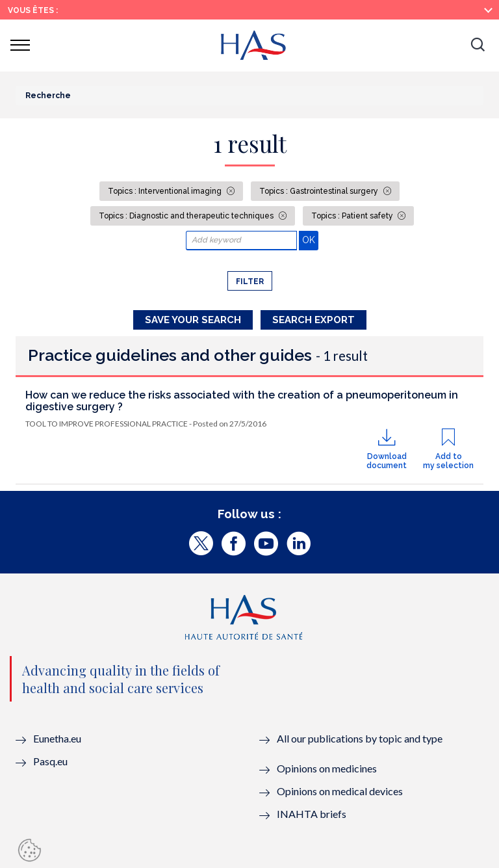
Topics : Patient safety (353, 216)
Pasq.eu (50, 761)
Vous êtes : (33, 10)
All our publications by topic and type (360, 738)
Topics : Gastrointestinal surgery (320, 191)
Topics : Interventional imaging (166, 191)
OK (310, 240)
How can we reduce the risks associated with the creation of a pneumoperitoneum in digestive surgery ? (242, 401)
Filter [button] (250, 282)
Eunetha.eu (57, 738)
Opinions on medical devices (340, 791)
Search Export (313, 320)
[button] (478, 46)
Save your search (193, 320)
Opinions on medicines (327, 768)
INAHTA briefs (312, 814)
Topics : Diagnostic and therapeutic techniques (187, 216)
